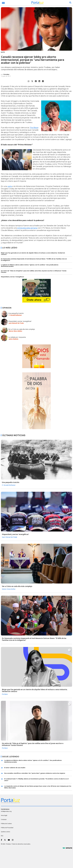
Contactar (4, 819)
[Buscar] (70, 3)
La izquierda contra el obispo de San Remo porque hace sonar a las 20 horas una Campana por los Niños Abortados (38, 787)
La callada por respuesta (17, 337)
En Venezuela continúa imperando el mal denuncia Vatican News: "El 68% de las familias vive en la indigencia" (34, 260)
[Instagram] (13, 840)
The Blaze (34, 128)
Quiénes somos (6, 832)
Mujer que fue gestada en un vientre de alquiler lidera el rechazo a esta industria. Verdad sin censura (33, 254)
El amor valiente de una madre (15, 768)
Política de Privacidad (7, 828)
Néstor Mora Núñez (15, 331)
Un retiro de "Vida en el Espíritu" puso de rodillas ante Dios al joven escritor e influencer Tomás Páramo (34, 271)
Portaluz (6, 74)
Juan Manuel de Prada (16, 323)
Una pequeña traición (16, 313)
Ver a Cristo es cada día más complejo (22, 329)
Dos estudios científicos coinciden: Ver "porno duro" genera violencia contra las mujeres (35, 773)
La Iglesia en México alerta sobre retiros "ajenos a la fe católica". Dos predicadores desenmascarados (30, 266)
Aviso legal (4, 815)
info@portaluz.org (6, 811)
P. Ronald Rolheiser (15, 315)
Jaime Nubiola (13, 339)
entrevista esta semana (27, 228)
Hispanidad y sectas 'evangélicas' (13, 277)
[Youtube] (9, 840)
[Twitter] (5, 840)
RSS (2, 836)
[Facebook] (2, 840)
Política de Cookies (6, 824)
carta (10, 186)
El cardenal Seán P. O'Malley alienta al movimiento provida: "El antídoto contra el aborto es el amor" (36, 780)
